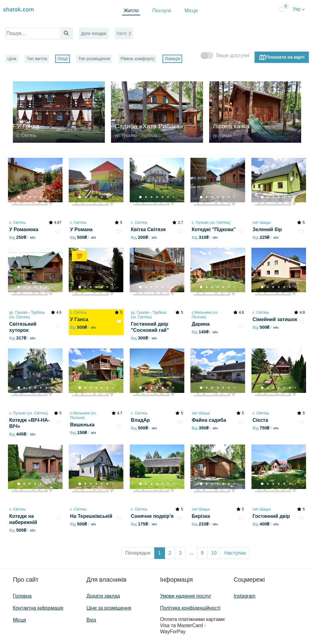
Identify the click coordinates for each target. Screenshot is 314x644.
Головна (22, 596)
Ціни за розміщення (109, 608)
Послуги (162, 11)
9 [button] (202, 553)
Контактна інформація (38, 608)
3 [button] (180, 553)
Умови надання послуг (186, 596)
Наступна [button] (235, 553)
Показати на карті (282, 57)
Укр (299, 9)
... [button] (191, 553)
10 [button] (214, 553)
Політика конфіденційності (190, 608)
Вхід (91, 620)
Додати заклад (103, 596)
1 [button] (160, 553)
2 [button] (170, 553)
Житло (131, 11)
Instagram (245, 596)
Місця (191, 11)
